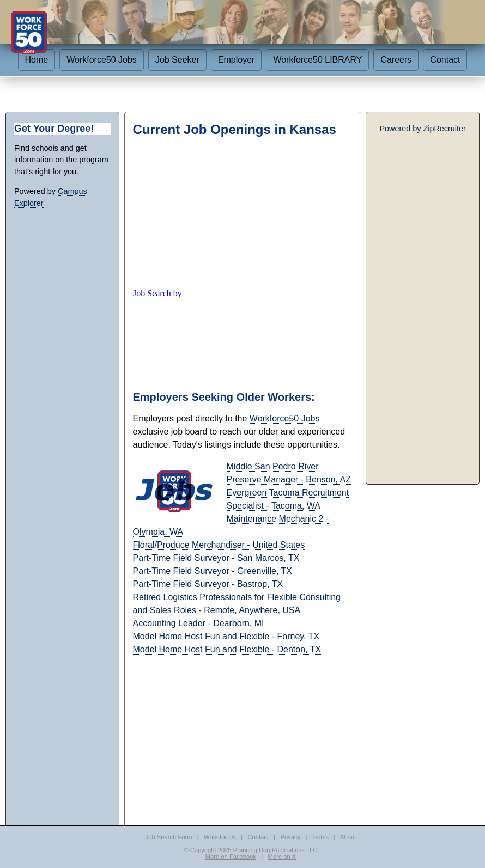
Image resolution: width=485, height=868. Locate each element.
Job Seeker (177, 60)
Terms (320, 837)
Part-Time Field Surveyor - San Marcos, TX (216, 558)
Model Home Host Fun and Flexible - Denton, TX (227, 649)
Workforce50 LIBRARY (317, 60)
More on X (282, 857)
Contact (445, 60)
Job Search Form (169, 837)
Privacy (291, 837)
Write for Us (220, 837)
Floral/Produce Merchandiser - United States (219, 545)
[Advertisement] (243, 212)
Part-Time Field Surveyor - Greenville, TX (213, 571)
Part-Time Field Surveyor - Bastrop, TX (208, 584)
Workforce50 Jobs (102, 60)
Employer (237, 60)
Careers (396, 60)
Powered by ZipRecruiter (422, 129)
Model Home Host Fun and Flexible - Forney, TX (226, 636)
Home (37, 60)
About (348, 837)
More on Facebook (231, 857)
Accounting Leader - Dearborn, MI (199, 623)
